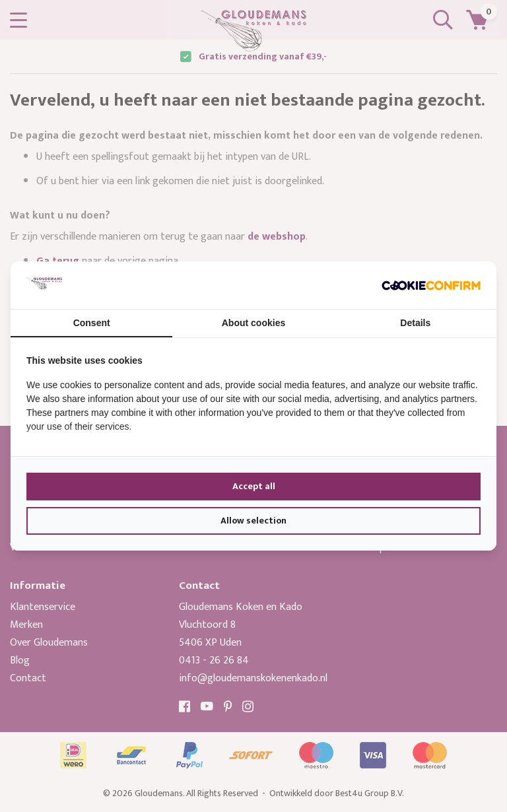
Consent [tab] (92, 323)
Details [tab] (415, 323)
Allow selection (253, 521)
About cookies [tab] (253, 323)
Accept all (254, 486)
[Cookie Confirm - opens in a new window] (431, 285)
